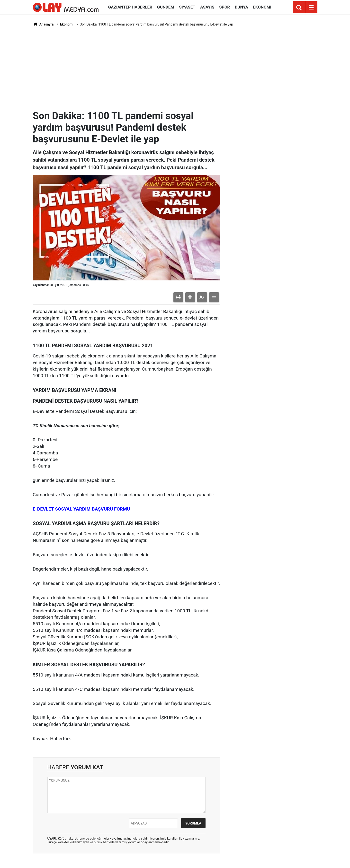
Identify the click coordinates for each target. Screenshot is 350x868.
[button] (190, 297)
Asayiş (207, 7)
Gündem (166, 7)
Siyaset (187, 7)
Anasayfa (43, 24)
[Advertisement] (175, 68)
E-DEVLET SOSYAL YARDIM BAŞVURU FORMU (81, 509)
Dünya (241, 7)
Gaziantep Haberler (130, 7)
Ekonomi (262, 7)
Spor (224, 7)
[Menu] (311, 8)
